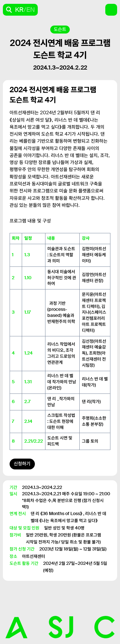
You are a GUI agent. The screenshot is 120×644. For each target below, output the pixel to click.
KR (19, 10)
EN (31, 10)
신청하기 (22, 464)
